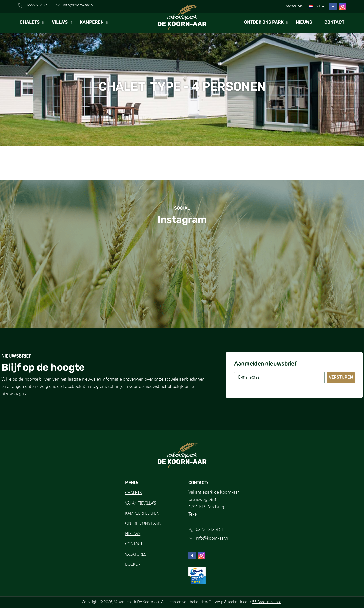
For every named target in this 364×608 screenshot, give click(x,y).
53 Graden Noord (267, 602)
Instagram (96, 387)
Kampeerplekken (142, 513)
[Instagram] (343, 6)
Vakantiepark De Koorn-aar (137, 602)
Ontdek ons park (264, 22)
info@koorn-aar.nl (78, 5)
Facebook (72, 387)
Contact (334, 22)
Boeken (133, 564)
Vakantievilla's (141, 503)
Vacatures (294, 6)
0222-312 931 (37, 5)
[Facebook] (333, 6)
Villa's (60, 22)
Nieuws (304, 22)
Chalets (30, 22)
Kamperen (92, 22)
